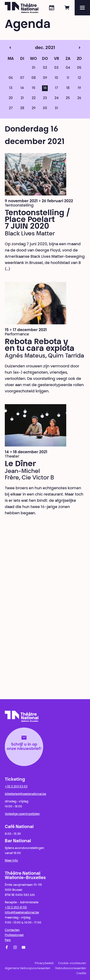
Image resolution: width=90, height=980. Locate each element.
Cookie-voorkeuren (72, 963)
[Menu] (82, 8)
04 (68, 68)
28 (22, 108)
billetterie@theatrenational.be (25, 794)
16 (45, 88)
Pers (8, 940)
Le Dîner (20, 464)
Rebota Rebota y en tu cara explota (40, 346)
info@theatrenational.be (22, 913)
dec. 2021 (36, 48)
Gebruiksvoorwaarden (71, 968)
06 (11, 78)
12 (79, 78)
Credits (81, 974)
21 (22, 98)
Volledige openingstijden (22, 814)
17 (57, 88)
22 (34, 98)
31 (56, 108)
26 (79, 98)
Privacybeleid (44, 963)
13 (11, 88)
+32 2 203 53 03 (16, 787)
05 (79, 68)
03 (56, 68)
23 (45, 98)
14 (22, 88)
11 (68, 78)
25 (68, 98)
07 (22, 78)
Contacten (12, 930)
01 (34, 68)
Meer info (11, 861)
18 (68, 88)
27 (11, 108)
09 (45, 78)
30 (45, 108)
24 (57, 98)
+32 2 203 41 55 (16, 908)
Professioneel (14, 935)
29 (34, 108)
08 (34, 78)
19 (79, 88)
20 (11, 98)
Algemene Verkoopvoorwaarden (28, 968)
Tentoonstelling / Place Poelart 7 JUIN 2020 (37, 220)
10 (56, 78)
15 (34, 88)
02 (45, 68)
